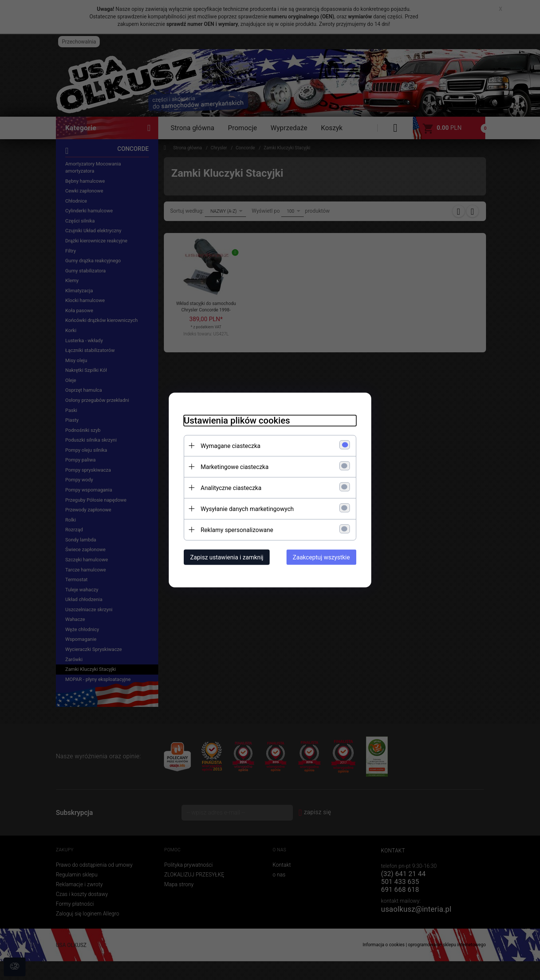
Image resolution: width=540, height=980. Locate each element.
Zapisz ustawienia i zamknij (227, 557)
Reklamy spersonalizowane (237, 530)
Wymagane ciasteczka (231, 446)
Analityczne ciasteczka (231, 488)
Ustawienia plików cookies (237, 421)
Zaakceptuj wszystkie (321, 557)
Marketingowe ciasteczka (235, 467)
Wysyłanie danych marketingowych (247, 509)
